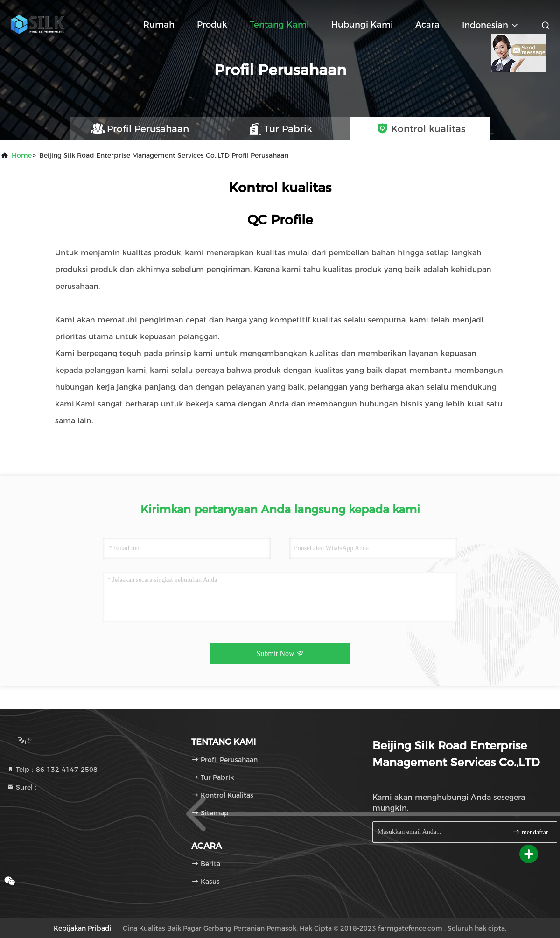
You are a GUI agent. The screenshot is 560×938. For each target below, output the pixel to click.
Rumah (159, 25)
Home (22, 155)
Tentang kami (279, 25)
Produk (212, 25)
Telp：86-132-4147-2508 (52, 770)
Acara (427, 25)
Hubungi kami (362, 25)
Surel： (23, 787)
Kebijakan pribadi (83, 928)
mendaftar (530, 832)
